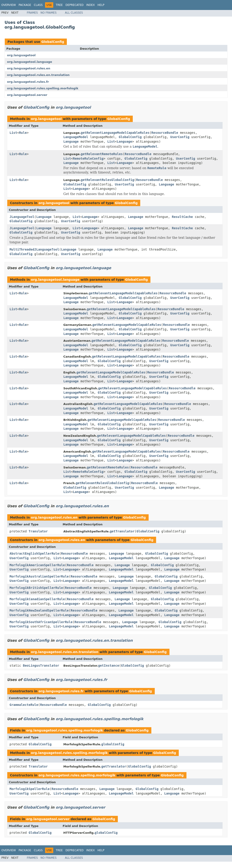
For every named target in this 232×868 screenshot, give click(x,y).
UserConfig (180, 137)
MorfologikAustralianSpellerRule (39, 576)
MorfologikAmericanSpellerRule (37, 565)
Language (71, 141)
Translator (38, 531)
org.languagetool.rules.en (29, 68)
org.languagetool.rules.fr (28, 82)
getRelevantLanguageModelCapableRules (115, 133)
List (13, 133)
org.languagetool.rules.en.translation (38, 75)
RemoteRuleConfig (88, 158)
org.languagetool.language (30, 62)
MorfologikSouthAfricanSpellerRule (41, 622)
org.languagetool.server (27, 95)
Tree (59, 5)
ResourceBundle (165, 133)
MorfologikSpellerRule (30, 789)
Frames (32, 13)
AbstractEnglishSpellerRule (34, 553)
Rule (23, 133)
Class (38, 5)
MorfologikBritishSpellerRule (36, 588)
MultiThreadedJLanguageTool (34, 249)
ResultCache (182, 217)
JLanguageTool (22, 217)
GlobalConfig (53, 42)
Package (25, 5)
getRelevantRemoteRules (102, 154)
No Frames (49, 13)
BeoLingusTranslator (41, 666)
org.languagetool (21, 55)
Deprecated (75, 5)
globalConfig (113, 744)
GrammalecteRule (24, 705)
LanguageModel (76, 137)
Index (91, 5)
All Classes (74, 13)
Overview (9, 5)
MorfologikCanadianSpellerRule (37, 599)
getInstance (109, 666)
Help (101, 5)
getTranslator (122, 531)
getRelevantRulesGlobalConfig (107, 180)
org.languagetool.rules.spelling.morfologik (43, 88)
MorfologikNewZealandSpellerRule (39, 610)
